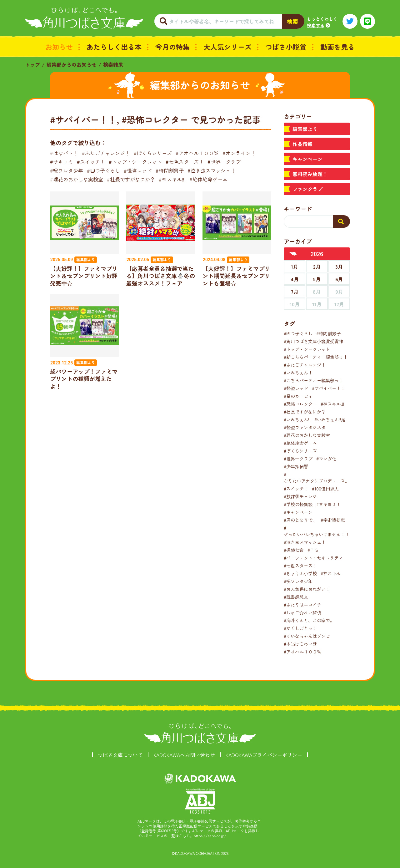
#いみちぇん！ (298, 373)
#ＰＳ (313, 550)
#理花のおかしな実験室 (77, 179)
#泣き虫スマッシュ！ (212, 170)
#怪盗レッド (138, 170)
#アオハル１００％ (197, 153)
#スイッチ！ (91, 162)
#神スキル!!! (172, 179)
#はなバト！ (64, 153)
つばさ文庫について (120, 755)
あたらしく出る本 (114, 47)
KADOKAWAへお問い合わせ (184, 755)
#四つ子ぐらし (103, 170)
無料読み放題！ (310, 174)
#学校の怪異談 (298, 504)
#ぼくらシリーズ (153, 153)
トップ (32, 64)
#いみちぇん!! (297, 419)
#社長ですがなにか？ (131, 179)
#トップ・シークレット (135, 162)
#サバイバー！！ (328, 388)
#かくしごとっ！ (300, 628)
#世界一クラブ (224, 162)
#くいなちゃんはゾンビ (307, 636)
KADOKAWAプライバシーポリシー (264, 755)
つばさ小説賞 (286, 47)
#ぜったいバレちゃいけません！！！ (319, 531)
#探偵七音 (294, 550)
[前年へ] (293, 254)
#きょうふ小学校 (300, 573)
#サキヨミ (62, 162)
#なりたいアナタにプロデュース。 (317, 477)
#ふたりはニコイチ (302, 605)
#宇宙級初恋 (333, 520)
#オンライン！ (239, 153)
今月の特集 (172, 47)
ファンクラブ (307, 189)
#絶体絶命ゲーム (208, 179)
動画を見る (337, 47)
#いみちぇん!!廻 (330, 419)
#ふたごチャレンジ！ (106, 153)
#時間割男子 (170, 170)
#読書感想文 (296, 597)
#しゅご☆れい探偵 (302, 612)
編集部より (305, 129)
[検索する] (342, 221)
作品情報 (302, 144)
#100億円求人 (325, 489)
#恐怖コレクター (300, 404)
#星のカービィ (298, 396)
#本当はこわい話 (300, 644)
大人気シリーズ (227, 47)
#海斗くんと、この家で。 (309, 620)
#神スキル (331, 573)
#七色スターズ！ (185, 162)
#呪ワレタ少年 (67, 170)
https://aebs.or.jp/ (210, 836)
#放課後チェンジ (300, 496)
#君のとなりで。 (300, 520)
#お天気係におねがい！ (307, 589)
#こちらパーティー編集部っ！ (313, 380)
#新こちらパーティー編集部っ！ (316, 357)
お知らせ (59, 47)
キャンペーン (307, 159)
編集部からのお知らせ (72, 64)
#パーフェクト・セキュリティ (313, 558)
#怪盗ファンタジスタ (305, 427)
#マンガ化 (326, 459)
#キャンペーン (298, 512)
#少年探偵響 (296, 466)
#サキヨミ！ (328, 504)
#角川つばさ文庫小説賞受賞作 (313, 341)
